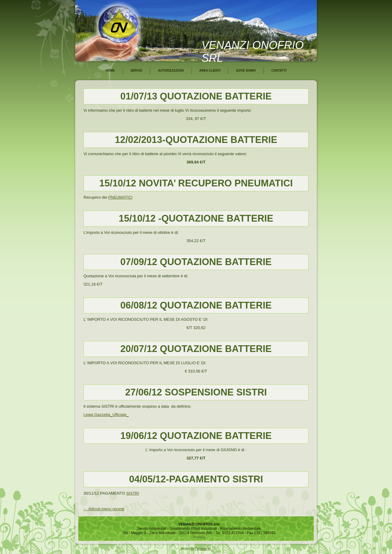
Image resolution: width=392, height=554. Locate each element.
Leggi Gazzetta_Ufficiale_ (106, 415)
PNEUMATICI (120, 197)
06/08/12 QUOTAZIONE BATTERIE (196, 305)
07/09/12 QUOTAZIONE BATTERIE (196, 262)
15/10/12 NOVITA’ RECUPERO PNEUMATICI (196, 183)
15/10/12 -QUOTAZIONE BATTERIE (196, 218)
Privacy (199, 537)
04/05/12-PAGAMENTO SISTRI (196, 479)
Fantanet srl (203, 549)
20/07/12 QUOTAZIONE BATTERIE (196, 349)
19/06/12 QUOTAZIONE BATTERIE (196, 436)
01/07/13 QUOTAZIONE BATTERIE (196, 96)
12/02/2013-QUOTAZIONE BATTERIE (196, 140)
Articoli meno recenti (104, 509)
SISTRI (133, 493)
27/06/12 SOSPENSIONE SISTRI (196, 392)
